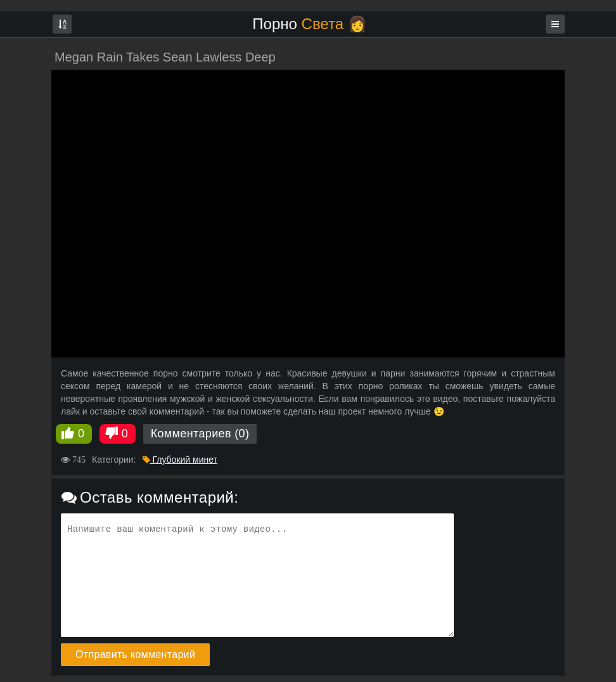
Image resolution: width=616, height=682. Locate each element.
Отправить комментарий (135, 654)
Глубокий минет (180, 460)
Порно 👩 (309, 24)
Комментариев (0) (200, 434)
